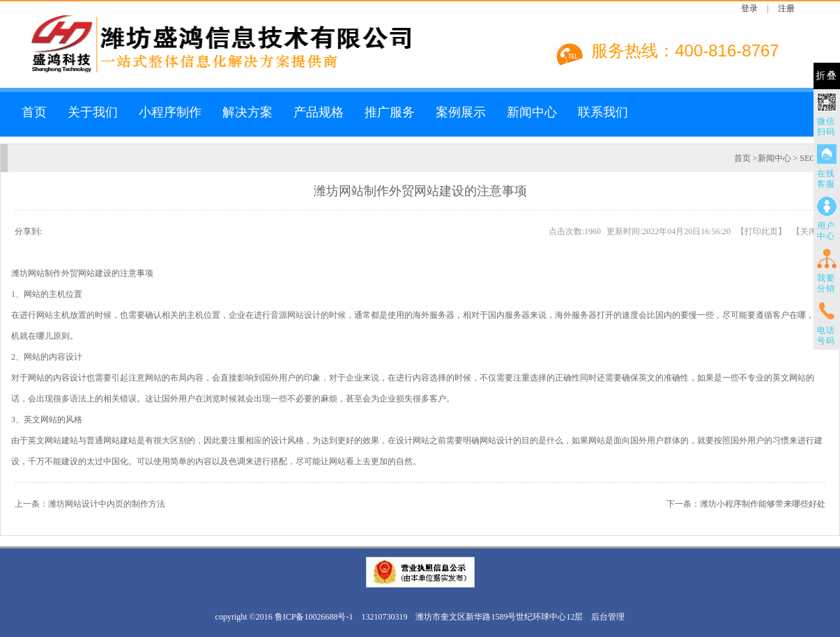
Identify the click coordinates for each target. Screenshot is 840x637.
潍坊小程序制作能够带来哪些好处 (763, 504)
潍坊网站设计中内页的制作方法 (107, 504)
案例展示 (461, 112)
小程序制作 (170, 112)
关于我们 (93, 112)
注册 (786, 8)
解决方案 (247, 112)
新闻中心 (532, 112)
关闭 (809, 231)
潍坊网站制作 (36, 273)
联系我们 (603, 112)
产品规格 (319, 112)
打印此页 (761, 231)
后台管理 (608, 617)
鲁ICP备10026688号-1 (314, 617)
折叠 (827, 76)
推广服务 (390, 112)
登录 (749, 8)
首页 (34, 112)
